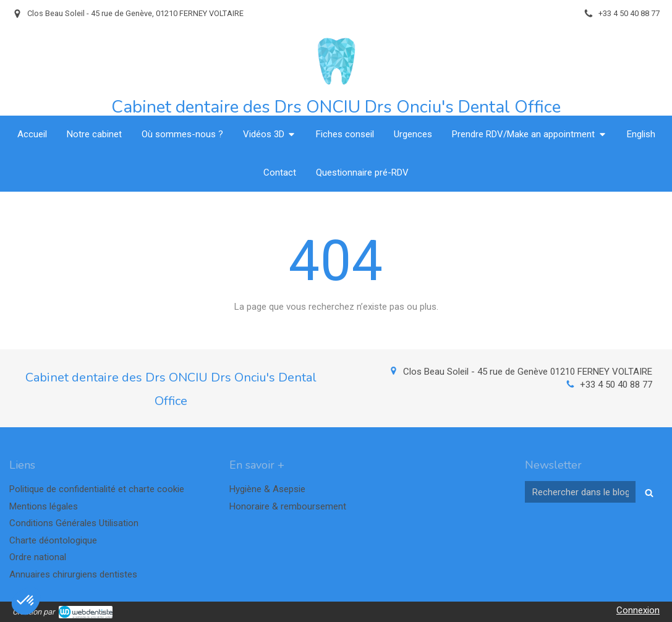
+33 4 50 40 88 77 (616, 385)
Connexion (638, 610)
